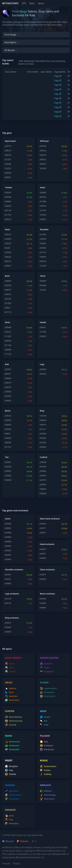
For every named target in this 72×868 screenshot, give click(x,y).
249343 (8, 192)
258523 (43, 151)
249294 (8, 173)
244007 (43, 549)
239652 (43, 219)
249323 (43, 374)
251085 (43, 234)
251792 (8, 215)
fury (9, 820)
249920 (43, 447)
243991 (8, 575)
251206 (8, 303)
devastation (47, 692)
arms (9, 816)
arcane (45, 717)
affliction (46, 791)
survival (11, 725)
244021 (8, 579)
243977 (43, 575)
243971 (43, 528)
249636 (8, 341)
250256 (8, 206)
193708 (43, 416)
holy (44, 742)
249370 (8, 294)
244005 (43, 558)
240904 (8, 559)
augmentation (49, 688)
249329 (43, 206)
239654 (8, 425)
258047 (8, 177)
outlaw (45, 770)
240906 (8, 537)
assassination (48, 766)
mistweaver (12, 746)
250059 (43, 369)
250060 (43, 192)
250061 (43, 327)
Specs (41, 3)
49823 (7, 308)
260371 (8, 374)
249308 (43, 285)
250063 (43, 281)
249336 (43, 438)
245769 (43, 146)
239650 (43, 243)
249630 (8, 438)
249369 (43, 434)
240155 (8, 603)
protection (47, 746)
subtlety (46, 774)
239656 (8, 281)
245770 (8, 146)
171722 (8, 354)
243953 (43, 599)
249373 (8, 416)
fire (44, 721)
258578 (43, 261)
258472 (43, 164)
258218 (8, 155)
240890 (8, 542)
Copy (58, 76)
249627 (8, 266)
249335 (8, 299)
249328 (43, 248)
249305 (8, 420)
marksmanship (14, 721)
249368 (8, 252)
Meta (32, 3)
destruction (47, 799)
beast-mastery (14, 717)
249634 (43, 257)
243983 (43, 603)
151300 (43, 332)
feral (9, 692)
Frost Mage (12, 35)
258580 (8, 350)
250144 (8, 210)
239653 (43, 336)
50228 (7, 248)
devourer (46, 664)
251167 (8, 447)
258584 (8, 443)
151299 (43, 266)
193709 (43, 168)
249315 (8, 332)
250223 (8, 219)
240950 (8, 239)
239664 (8, 392)
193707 (8, 168)
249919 (43, 425)
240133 (8, 599)
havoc (45, 668)
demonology (48, 795)
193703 (43, 215)
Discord (8, 841)
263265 (8, 396)
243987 (8, 627)
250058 (43, 239)
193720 (43, 290)
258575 (8, 290)
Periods (6, 864)
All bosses (11, 50)
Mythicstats (10, 3)
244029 (43, 524)
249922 (43, 159)
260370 (43, 197)
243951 (43, 554)
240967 (8, 555)
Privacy (17, 864)
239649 (8, 378)
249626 (8, 257)
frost (9, 668)
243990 (8, 583)
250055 (8, 285)
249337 (8, 234)
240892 (8, 550)
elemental (11, 791)
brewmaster (13, 742)
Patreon (23, 841)
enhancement (13, 795)
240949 (43, 420)
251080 (43, 201)
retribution (47, 749)
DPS (24, 3)
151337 (43, 210)
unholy (10, 672)
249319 (8, 383)
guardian (11, 696)
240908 (8, 524)
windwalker (12, 749)
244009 (43, 608)
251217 (43, 429)
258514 (8, 151)
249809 (8, 201)
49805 (7, 434)
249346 (8, 197)
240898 (8, 533)
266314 (8, 261)
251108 (8, 345)
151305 (8, 336)
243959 (8, 632)
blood (10, 664)
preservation (48, 696)
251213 (43, 252)
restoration (12, 700)
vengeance (47, 672)
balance (11, 688)
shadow (11, 774)
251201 (8, 159)
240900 (8, 546)
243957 (8, 623)
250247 (8, 243)
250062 (8, 429)
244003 (43, 579)
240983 (8, 528)
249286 (8, 164)
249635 (8, 401)
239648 (8, 327)
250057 (8, 369)
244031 (43, 533)
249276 (43, 155)
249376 (8, 387)
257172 (8, 312)
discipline (11, 766)
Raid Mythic (12, 42)
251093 (43, 443)
